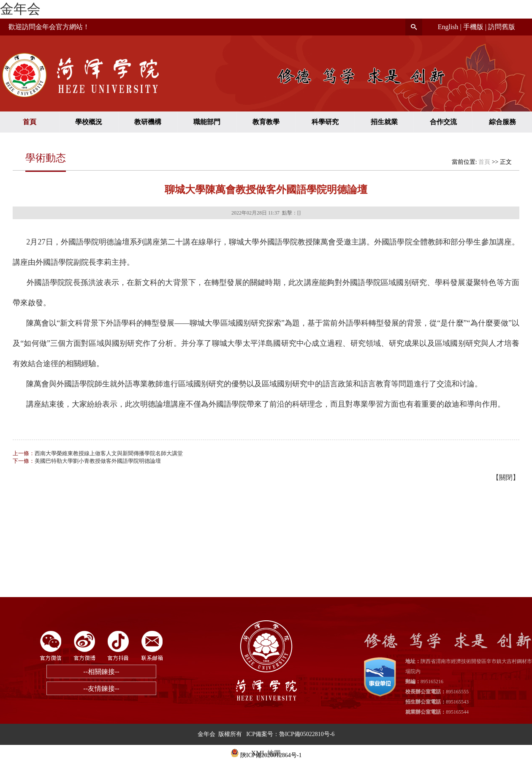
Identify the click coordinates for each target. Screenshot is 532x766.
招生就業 (384, 122)
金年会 (20, 9)
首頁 (30, 122)
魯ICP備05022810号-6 (307, 734)
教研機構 (148, 122)
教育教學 (266, 122)
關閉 (506, 477)
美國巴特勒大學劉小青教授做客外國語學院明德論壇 (98, 461)
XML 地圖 (266, 753)
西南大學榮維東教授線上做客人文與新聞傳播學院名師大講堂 (109, 453)
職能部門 (207, 122)
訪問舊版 (502, 27)
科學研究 (325, 122)
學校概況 (89, 122)
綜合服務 (502, 122)
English (448, 27)
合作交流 (443, 122)
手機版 (473, 27)
